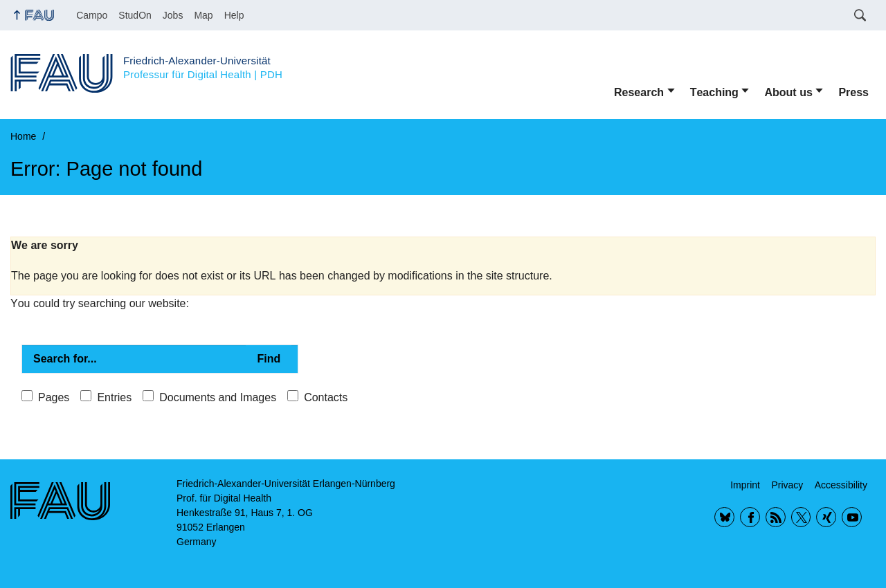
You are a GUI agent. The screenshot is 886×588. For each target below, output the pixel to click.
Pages (54, 397)
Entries (114, 397)
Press (853, 92)
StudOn (135, 15)
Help (234, 15)
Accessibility (841, 485)
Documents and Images (218, 397)
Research (639, 92)
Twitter (801, 517)
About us (788, 92)
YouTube (852, 517)
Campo (92, 15)
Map (203, 15)
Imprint (745, 485)
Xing (826, 517)
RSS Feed (776, 517)
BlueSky (724, 517)
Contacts (326, 397)
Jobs (173, 15)
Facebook (750, 517)
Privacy (787, 485)
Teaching (714, 92)
